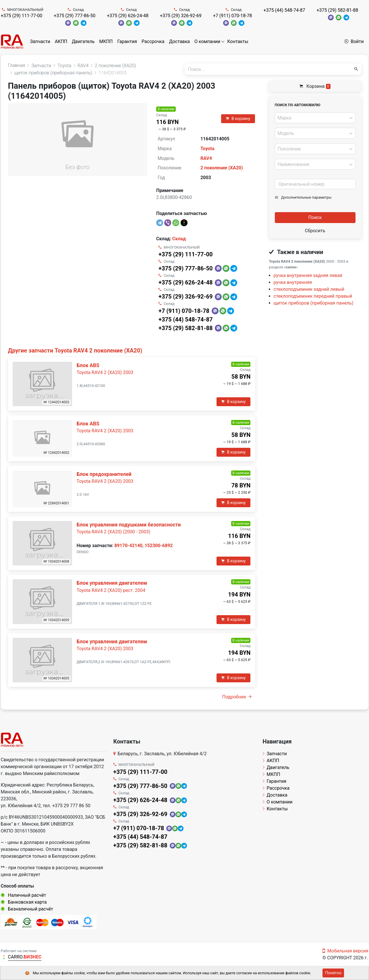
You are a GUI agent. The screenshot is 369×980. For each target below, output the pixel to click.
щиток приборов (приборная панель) (314, 303)
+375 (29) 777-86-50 (75, 16)
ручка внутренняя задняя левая (308, 275)
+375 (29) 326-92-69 (181, 16)
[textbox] (314, 118)
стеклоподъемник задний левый (309, 289)
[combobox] (315, 118)
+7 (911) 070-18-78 (233, 16)
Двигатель (83, 41)
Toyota (207, 149)
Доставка (179, 41)
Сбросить (315, 231)
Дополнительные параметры (303, 197)
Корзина (315, 86)
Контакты (238, 41)
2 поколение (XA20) (222, 168)
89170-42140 (128, 546)
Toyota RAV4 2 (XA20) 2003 (105, 372)
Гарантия (127, 41)
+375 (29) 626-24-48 (128, 16)
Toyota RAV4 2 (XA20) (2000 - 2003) (114, 532)
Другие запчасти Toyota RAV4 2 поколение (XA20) (75, 350)
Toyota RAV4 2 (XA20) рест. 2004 (111, 590)
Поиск (315, 217)
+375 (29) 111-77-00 (22, 16)
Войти (354, 41)
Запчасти (40, 41)
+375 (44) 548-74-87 (284, 10)
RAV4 (206, 158)
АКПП (61, 41)
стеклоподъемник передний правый (313, 296)
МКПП (106, 41)
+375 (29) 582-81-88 (337, 10)
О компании (207, 41)
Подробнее (237, 697)
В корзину (238, 119)
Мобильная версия (345, 951)
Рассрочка (153, 41)
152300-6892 (159, 546)
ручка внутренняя (293, 282)
